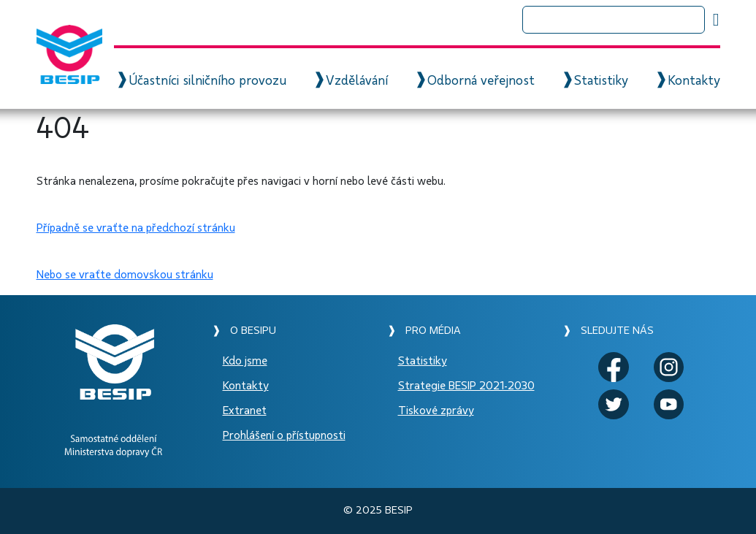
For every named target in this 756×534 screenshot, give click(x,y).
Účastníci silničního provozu (207, 81)
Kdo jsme (245, 361)
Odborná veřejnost (481, 81)
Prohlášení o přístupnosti (284, 435)
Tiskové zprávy (436, 411)
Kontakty (694, 81)
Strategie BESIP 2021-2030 (466, 386)
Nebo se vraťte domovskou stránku (125, 275)
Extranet (245, 411)
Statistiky (601, 81)
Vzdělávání (357, 81)
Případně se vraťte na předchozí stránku (136, 228)
